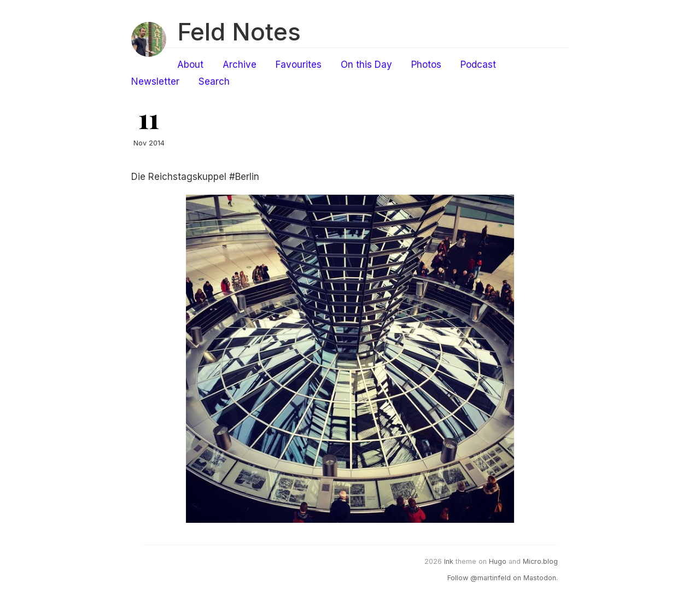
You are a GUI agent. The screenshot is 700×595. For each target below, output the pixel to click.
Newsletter (155, 81)
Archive (240, 65)
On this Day (366, 65)
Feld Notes (239, 32)
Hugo (498, 561)
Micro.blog (540, 561)
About (190, 65)
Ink (449, 561)
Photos (426, 65)
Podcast (478, 65)
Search (214, 81)
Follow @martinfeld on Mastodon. (503, 578)
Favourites (299, 65)
